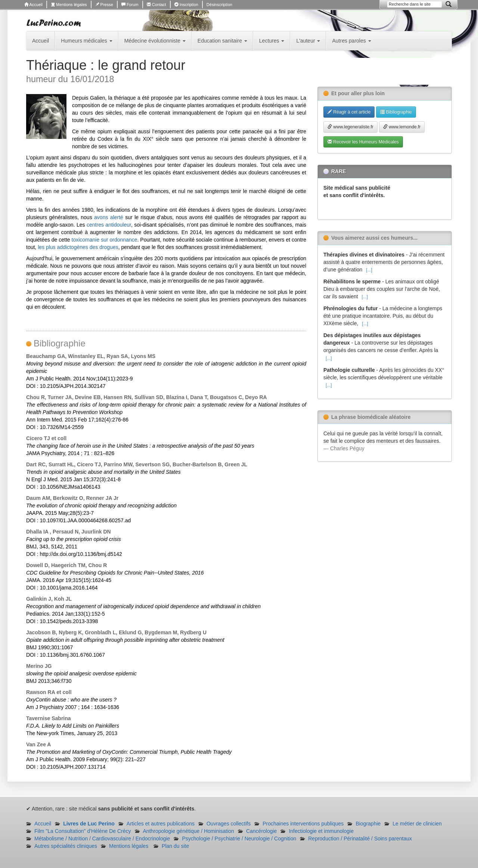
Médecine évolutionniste (155, 41)
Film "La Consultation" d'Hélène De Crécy (83, 831)
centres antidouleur (109, 225)
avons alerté (109, 217)
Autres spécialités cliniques (66, 846)
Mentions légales (69, 4)
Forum (130, 4)
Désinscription (219, 4)
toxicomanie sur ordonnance (105, 240)
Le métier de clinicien (417, 824)
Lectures (272, 41)
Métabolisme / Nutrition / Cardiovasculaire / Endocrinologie (102, 839)
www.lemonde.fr (402, 127)
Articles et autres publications (161, 824)
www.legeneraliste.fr (350, 127)
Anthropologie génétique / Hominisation (189, 831)
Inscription (186, 4)
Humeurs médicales (87, 41)
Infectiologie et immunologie (321, 831)
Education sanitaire (222, 41)
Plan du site (175, 846)
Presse (104, 4)
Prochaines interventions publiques (303, 824)
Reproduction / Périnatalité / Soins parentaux (360, 839)
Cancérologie (262, 831)
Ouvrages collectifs (229, 824)
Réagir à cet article (349, 112)
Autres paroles (351, 41)
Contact (156, 4)
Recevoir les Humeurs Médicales (363, 142)
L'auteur (308, 41)
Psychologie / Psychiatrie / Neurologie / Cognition (239, 839)
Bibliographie (396, 112)
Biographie (368, 824)
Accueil (33, 4)
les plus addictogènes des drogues (78, 247)
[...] (369, 270)
